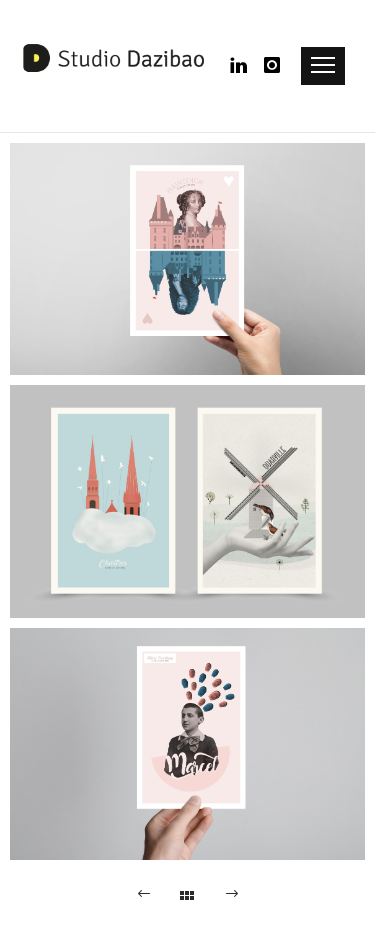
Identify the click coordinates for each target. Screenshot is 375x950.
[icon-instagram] (273, 65)
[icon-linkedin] (244, 65)
